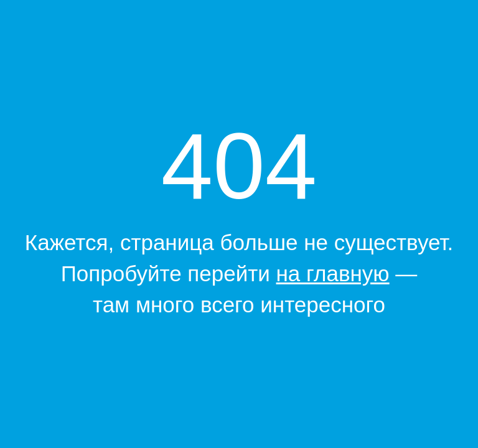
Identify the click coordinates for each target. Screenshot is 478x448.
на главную (333, 273)
